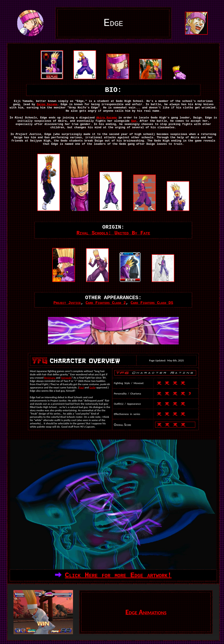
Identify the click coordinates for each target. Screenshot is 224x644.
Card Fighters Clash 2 (106, 303)
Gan (134, 121)
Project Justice (67, 303)
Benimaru (50, 378)
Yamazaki (66, 378)
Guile (92, 387)
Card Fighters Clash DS (152, 303)
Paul (81, 387)
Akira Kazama (107, 118)
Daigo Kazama (47, 104)
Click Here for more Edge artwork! (118, 575)
